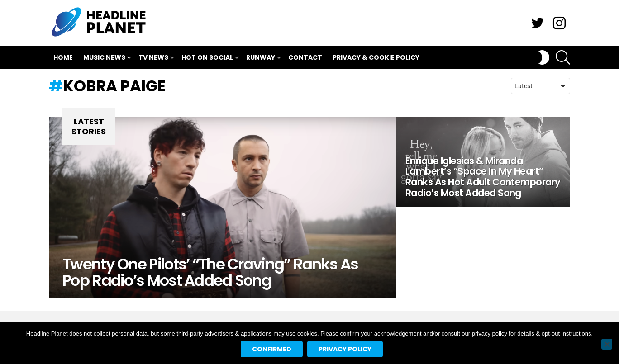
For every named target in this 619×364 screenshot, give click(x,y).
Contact (305, 57)
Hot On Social (207, 59)
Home (63, 57)
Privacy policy (345, 349)
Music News (104, 59)
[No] (607, 344)
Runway (261, 59)
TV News (153, 59)
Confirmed (272, 349)
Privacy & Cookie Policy (376, 57)
